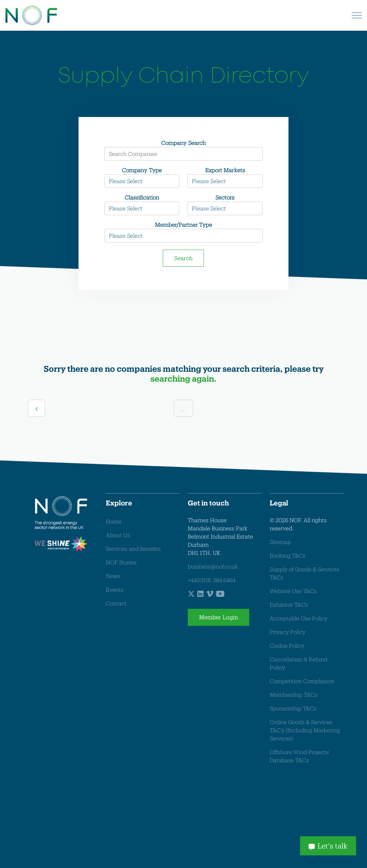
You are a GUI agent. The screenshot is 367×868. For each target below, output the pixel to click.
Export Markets (225, 170)
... (183, 409)
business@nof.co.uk (213, 566)
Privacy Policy (288, 632)
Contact (116, 603)
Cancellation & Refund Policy (299, 663)
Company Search (183, 143)
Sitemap (280, 542)
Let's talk (328, 846)
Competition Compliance (302, 681)
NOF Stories (121, 562)
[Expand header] (357, 15)
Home (114, 521)
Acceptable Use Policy (299, 618)
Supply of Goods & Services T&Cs (305, 573)
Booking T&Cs (288, 555)
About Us (118, 535)
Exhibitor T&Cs (289, 605)
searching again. (183, 378)
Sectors (225, 197)
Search (183, 258)
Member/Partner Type (183, 225)
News (113, 576)
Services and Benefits (133, 549)
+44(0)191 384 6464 (212, 580)
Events (115, 590)
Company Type (142, 170)
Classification (142, 197)
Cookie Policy (287, 645)
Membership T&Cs (294, 695)
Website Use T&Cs (293, 591)
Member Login (218, 617)
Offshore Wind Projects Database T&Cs (299, 756)
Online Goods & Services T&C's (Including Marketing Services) (305, 730)
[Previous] (37, 408)
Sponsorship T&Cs (293, 708)
